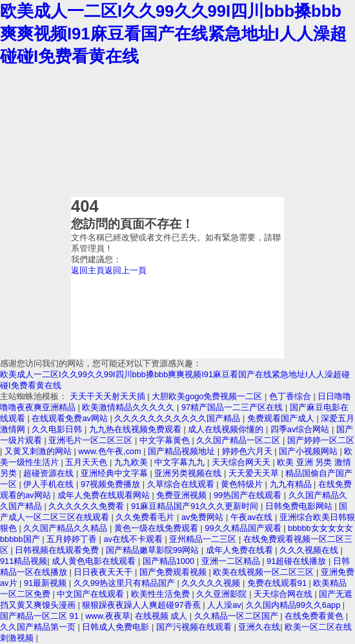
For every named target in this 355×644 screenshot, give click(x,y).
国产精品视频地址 (183, 451)
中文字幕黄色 (166, 440)
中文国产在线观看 (92, 594)
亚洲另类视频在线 (189, 473)
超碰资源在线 (50, 473)
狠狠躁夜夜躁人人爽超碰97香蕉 (142, 605)
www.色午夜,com (111, 451)
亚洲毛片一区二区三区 (92, 440)
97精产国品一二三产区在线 (233, 407)
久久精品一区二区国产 (238, 616)
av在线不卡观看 (134, 539)
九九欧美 (132, 462)
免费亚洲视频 (183, 495)
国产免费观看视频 (174, 572)
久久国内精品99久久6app (294, 605)
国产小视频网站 (309, 451)
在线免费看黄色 (315, 616)
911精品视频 (24, 561)
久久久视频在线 (310, 550)
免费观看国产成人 (282, 418)
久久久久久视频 (212, 583)
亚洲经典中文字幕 (116, 473)
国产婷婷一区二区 (321, 440)
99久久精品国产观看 (244, 528)
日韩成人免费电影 (117, 627)
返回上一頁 (126, 270)
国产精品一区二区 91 (40, 616)
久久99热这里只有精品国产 (126, 583)
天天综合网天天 (242, 462)
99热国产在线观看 (249, 495)
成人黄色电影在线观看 (95, 561)
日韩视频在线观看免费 (58, 550)
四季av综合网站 (301, 429)
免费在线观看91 (278, 583)
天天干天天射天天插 (109, 396)
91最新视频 (46, 583)
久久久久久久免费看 (87, 506)
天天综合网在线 (284, 594)
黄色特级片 (243, 484)
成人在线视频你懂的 (227, 429)
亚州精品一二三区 (204, 539)
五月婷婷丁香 (73, 539)
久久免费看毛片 (146, 517)
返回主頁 (88, 270)
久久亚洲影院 (223, 594)
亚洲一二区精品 (232, 561)
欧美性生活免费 (162, 594)
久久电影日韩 (58, 429)
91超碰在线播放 (298, 561)
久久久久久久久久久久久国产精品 (178, 418)
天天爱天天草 (255, 473)
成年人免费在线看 (241, 550)
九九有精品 (292, 484)
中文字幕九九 (181, 462)
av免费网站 (204, 517)
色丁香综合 (291, 396)
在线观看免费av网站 (71, 418)
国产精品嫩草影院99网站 (154, 550)
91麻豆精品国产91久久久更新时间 (196, 506)
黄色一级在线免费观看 (157, 528)
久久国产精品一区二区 (239, 440)
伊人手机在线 (50, 484)
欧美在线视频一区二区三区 (265, 572)
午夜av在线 (253, 517)
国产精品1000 (170, 561)
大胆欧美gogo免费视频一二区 (208, 396)
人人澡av (224, 605)
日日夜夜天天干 (104, 572)
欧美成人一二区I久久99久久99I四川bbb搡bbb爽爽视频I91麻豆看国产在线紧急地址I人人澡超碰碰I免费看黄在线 (173, 34)
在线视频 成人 (162, 616)
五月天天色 (87, 462)
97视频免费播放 (112, 484)
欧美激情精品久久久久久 (129, 407)
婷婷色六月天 (249, 451)
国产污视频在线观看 (195, 627)
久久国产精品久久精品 (66, 528)
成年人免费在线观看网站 (105, 495)
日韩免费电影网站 (300, 506)
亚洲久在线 (259, 627)
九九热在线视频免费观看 (137, 429)
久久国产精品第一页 (39, 627)
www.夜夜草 (108, 616)
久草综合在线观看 (182, 484)
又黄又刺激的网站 (39, 451)
